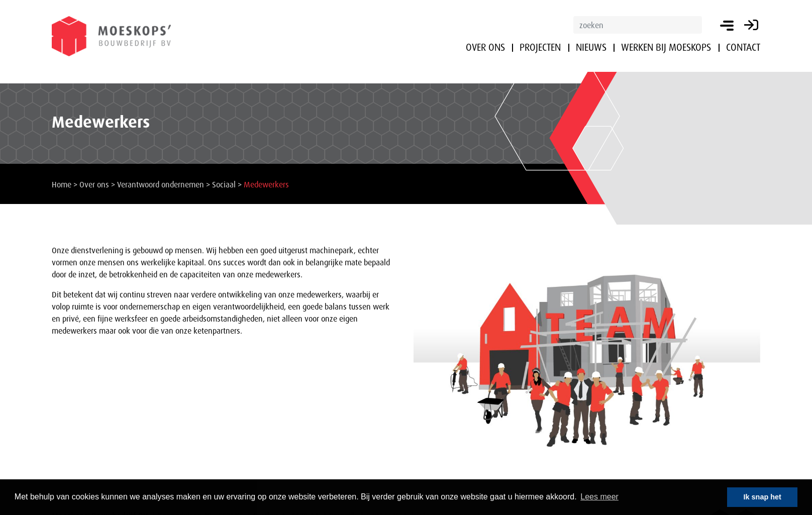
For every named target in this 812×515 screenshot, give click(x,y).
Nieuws (591, 47)
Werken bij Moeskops (666, 47)
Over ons (485, 47)
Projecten (540, 47)
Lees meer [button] (599, 497)
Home (62, 184)
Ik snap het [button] (763, 497)
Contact (743, 47)
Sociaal (224, 184)
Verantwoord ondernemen (161, 184)
